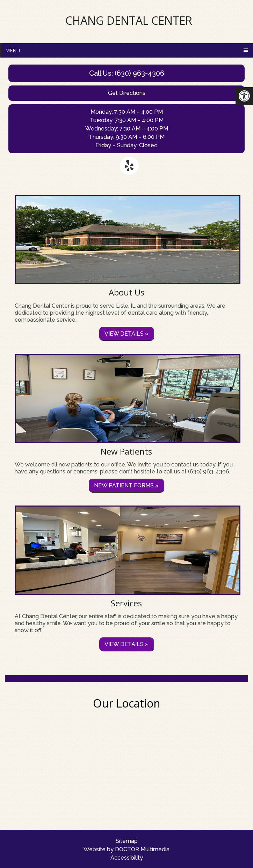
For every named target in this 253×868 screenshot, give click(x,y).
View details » (127, 334)
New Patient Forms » (126, 485)
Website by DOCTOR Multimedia (127, 849)
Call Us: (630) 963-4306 (127, 73)
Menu (13, 50)
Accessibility (127, 858)
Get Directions (127, 93)
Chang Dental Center (129, 20)
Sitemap (127, 841)
